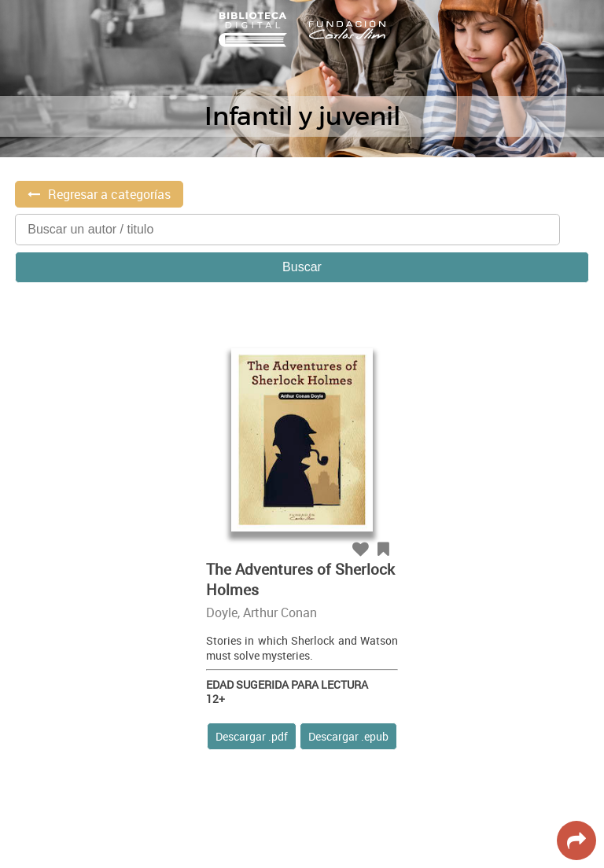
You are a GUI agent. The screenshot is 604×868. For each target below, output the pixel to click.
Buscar (302, 267)
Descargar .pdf (252, 736)
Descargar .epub (348, 736)
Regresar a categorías (109, 194)
